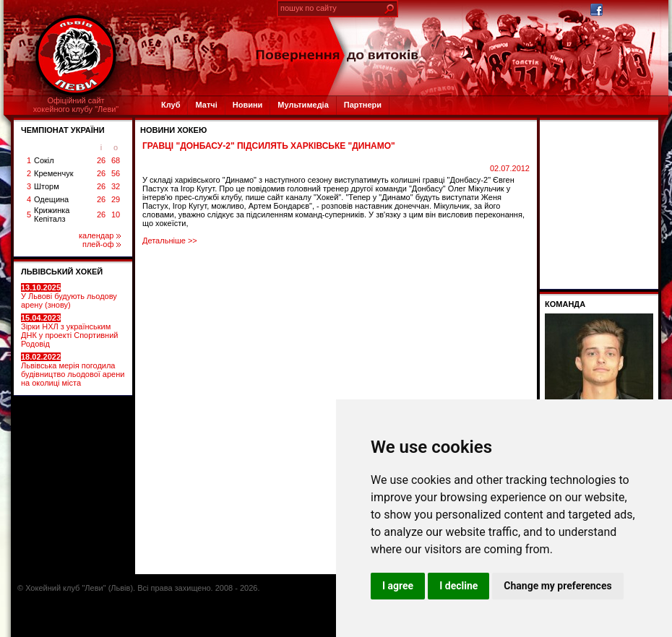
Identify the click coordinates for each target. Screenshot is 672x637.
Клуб (171, 105)
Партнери (363, 105)
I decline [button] (458, 586)
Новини (248, 105)
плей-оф (102, 244)
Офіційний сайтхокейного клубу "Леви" (76, 105)
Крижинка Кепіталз (52, 214)
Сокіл (44, 160)
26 (101, 160)
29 (116, 199)
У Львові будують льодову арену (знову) (69, 296)
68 (116, 160)
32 (116, 186)
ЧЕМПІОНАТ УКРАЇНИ (63, 130)
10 (116, 214)
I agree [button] (398, 586)
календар (100, 235)
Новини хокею (173, 130)
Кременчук (53, 173)
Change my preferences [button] (557, 586)
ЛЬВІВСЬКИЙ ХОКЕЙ (62, 272)
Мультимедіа (303, 105)
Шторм (47, 186)
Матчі (206, 105)
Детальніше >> (170, 240)
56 (116, 173)
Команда (565, 304)
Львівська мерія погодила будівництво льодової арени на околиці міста (73, 370)
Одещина (51, 199)
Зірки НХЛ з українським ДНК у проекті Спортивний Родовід (69, 331)
